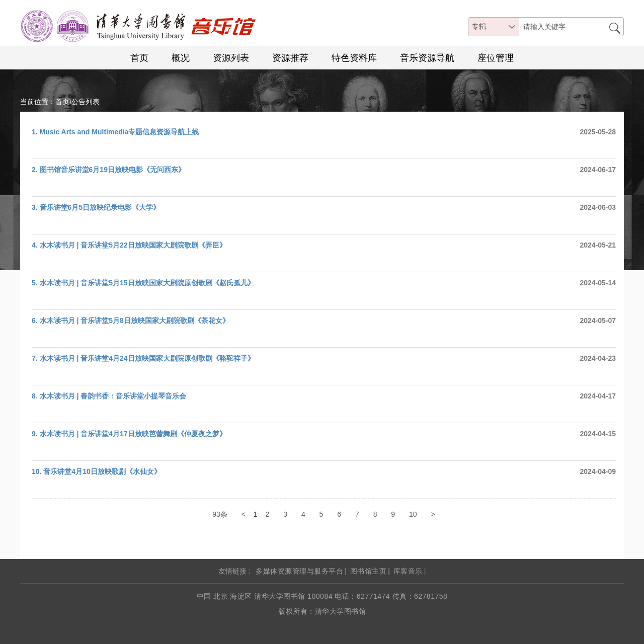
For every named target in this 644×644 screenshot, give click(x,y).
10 (413, 514)
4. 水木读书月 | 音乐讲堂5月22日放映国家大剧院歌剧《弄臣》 (129, 245)
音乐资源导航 (427, 58)
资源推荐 (290, 58)
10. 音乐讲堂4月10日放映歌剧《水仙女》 (96, 471)
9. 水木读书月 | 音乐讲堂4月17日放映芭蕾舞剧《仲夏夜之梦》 (129, 434)
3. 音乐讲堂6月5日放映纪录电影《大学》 (96, 207)
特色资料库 (354, 58)
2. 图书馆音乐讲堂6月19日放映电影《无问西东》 (108, 170)
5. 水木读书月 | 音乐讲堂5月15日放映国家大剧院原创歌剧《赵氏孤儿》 (143, 283)
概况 (181, 58)
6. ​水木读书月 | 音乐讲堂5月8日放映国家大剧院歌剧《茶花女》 (131, 320)
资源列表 (231, 58)
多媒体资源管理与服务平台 (299, 571)
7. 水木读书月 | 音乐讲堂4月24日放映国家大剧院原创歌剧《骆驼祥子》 (143, 358)
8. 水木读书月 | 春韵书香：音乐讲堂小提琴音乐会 (109, 396)
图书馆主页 (369, 571)
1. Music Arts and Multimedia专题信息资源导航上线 (115, 132)
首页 (139, 58)
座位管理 (496, 58)
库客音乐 (408, 571)
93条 (220, 514)
